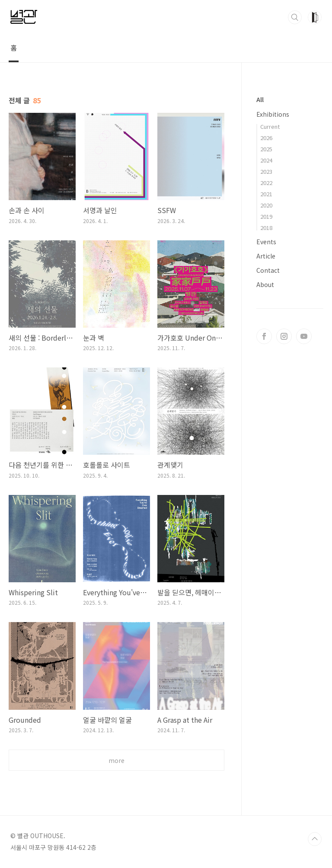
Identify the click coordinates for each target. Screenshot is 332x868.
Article (266, 256)
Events (266, 242)
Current (270, 126)
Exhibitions (273, 114)
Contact (268, 270)
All (260, 99)
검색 (295, 17)
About (265, 284)
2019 (266, 216)
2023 (266, 171)
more (117, 760)
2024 (266, 160)
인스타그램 (284, 336)
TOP (315, 839)
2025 (266, 149)
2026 (266, 138)
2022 (266, 183)
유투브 (304, 336)
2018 (266, 228)
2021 (266, 194)
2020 (266, 205)
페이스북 (264, 336)
